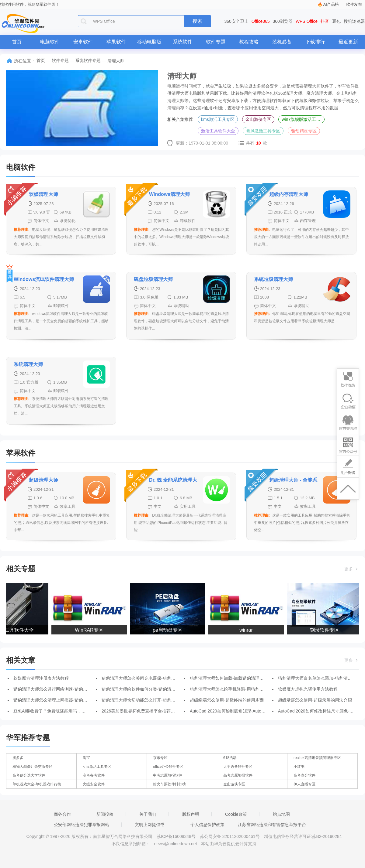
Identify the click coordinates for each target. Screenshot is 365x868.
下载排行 (315, 42)
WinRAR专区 (90, 630)
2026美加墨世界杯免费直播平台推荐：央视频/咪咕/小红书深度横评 (165, 711)
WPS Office (307, 21)
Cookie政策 (236, 814)
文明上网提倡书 (150, 825)
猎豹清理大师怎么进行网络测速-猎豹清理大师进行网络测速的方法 (76, 689)
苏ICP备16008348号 (176, 836)
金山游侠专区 (258, 119)
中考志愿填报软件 (168, 775)
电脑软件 (50, 42)
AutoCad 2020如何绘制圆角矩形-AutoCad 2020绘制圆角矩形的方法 (254, 711)
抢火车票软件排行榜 (169, 784)
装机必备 (282, 42)
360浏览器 (283, 21)
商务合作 (62, 814)
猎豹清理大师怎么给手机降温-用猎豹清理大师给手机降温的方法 (250, 689)
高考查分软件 (304, 775)
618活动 (230, 758)
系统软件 (182, 42)
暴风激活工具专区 (263, 131)
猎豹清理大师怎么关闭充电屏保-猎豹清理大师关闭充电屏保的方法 (164, 678)
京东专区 (160, 758)
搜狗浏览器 (354, 21)
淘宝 (86, 758)
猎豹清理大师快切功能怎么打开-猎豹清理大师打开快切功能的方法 (164, 700)
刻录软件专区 (326, 630)
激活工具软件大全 (218, 131)
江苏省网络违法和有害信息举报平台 (272, 825)
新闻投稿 (105, 814)
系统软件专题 (88, 60)
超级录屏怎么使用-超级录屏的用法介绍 (315, 700)
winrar (248, 630)
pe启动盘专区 (169, 630)
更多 (352, 569)
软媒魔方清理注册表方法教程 (41, 678)
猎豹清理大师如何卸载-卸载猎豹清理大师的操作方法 (240, 678)
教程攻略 (249, 42)
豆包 (336, 21)
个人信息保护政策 (207, 825)
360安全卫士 (236, 21)
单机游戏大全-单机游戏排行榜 (37, 784)
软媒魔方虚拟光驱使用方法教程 (308, 689)
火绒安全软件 (94, 784)
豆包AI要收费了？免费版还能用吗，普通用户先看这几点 (66, 711)
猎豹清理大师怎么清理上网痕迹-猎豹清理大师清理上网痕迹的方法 (76, 700)
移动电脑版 (149, 42)
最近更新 (348, 42)
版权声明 (191, 814)
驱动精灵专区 (304, 131)
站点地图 (281, 814)
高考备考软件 (94, 775)
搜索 (197, 21)
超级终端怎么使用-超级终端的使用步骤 (227, 700)
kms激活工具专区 (218, 119)
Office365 (261, 21)
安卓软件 (83, 42)
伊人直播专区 (304, 784)
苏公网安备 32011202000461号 (230, 836)
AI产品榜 (331, 4)
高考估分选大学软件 (29, 775)
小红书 (299, 767)
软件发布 (354, 4)
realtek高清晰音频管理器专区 (317, 758)
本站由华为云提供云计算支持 (229, 844)
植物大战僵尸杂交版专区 (33, 767)
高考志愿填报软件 (238, 775)
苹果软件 (116, 42)
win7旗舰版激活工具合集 (303, 119)
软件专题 (216, 42)
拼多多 (18, 758)
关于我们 (148, 814)
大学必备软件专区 (238, 767)
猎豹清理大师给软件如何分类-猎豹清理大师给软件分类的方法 (160, 689)
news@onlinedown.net (175, 844)
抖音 (325, 21)
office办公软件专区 (168, 767)
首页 (17, 42)
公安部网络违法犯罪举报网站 (82, 825)
